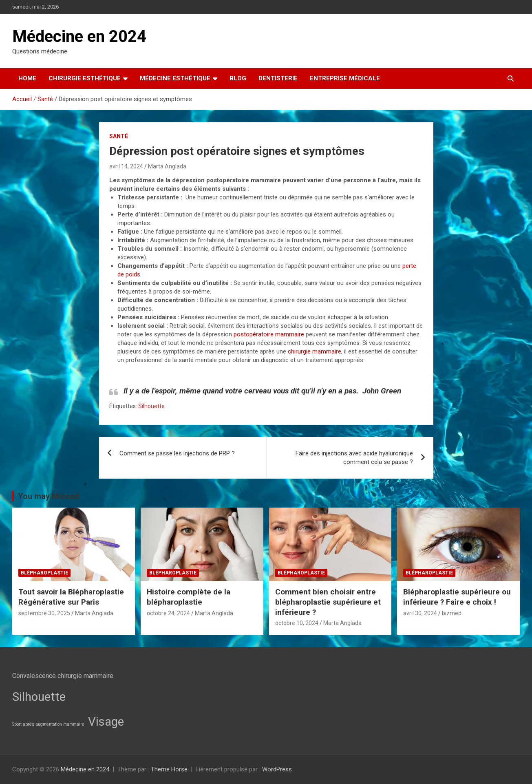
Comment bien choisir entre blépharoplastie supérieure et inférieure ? (328, 602)
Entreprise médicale (345, 78)
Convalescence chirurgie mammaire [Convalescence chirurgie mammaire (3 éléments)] (63, 676)
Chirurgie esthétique (85, 78)
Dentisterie (278, 78)
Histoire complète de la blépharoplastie (189, 597)
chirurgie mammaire (314, 351)
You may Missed (49, 496)
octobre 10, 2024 (297, 623)
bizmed (452, 613)
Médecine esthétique (175, 78)
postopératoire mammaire (269, 334)
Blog (238, 78)
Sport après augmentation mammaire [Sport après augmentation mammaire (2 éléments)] (48, 724)
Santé (119, 136)
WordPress (277, 769)
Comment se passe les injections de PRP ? (177, 453)
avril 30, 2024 (420, 613)
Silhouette (151, 406)
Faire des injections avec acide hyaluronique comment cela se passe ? (354, 458)
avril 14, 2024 (126, 166)
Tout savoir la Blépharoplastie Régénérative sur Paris (71, 597)
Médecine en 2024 (79, 36)
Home (27, 78)
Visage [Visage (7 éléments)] (106, 722)
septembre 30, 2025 (44, 613)
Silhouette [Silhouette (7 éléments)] (39, 697)
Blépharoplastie (44, 573)
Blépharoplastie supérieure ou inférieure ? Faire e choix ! (457, 597)
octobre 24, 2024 (168, 613)
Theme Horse (169, 769)
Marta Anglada (167, 166)
